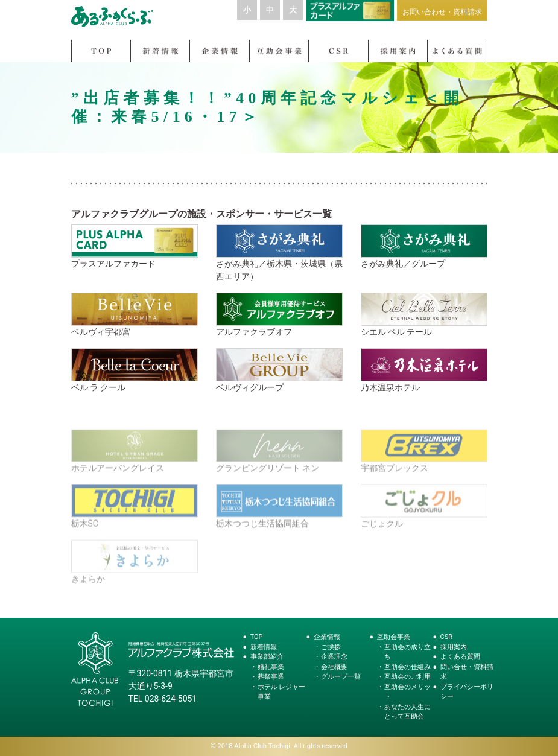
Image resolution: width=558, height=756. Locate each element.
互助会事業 (394, 637)
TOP (257, 637)
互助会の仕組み (407, 667)
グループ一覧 (341, 677)
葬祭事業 (271, 677)
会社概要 (334, 667)
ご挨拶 (331, 647)
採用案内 (454, 647)
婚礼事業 (271, 667)
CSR (446, 637)
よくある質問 (460, 657)
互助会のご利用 (407, 677)
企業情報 (327, 637)
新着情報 (264, 647)
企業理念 (334, 657)
